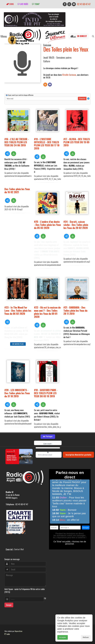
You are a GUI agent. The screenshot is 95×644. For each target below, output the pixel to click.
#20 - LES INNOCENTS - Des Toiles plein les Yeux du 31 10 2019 (17, 393)
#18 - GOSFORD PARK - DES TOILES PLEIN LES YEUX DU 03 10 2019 (46, 393)
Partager (48, 437)
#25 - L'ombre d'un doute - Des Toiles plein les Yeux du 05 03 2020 (47, 225)
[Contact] (50, 85)
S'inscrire (82, 98)
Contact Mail (19, 549)
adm (7, 634)
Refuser (86, 637)
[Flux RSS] (45, 85)
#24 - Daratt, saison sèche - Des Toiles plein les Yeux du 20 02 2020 (76, 225)
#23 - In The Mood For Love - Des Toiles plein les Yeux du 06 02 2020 (18, 310)
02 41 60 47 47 (84, 4)
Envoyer (9, 605)
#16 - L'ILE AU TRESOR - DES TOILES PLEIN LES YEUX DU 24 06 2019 (17, 142)
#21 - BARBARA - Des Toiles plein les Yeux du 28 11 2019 (75, 310)
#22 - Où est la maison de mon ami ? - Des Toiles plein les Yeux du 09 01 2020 (47, 312)
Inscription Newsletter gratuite (78, 455)
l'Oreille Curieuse (69, 75)
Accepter (63, 637)
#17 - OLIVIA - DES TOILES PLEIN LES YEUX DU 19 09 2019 (77, 142)
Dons (10, 4)
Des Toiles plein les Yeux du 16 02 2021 (17, 190)
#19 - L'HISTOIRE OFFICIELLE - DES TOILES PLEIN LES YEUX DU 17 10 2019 (47, 144)
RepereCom (18, 631)
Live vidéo (23, 4)
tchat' (36, 4)
